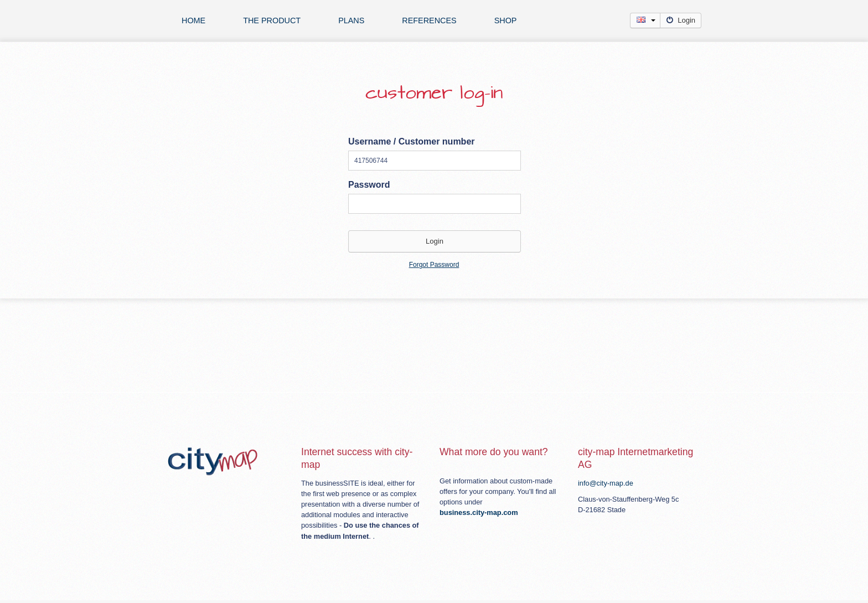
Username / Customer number (412, 141)
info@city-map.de (606, 483)
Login (681, 20)
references (429, 20)
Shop (506, 20)
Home (193, 20)
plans (351, 20)
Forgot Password (434, 265)
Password (369, 185)
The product (272, 20)
